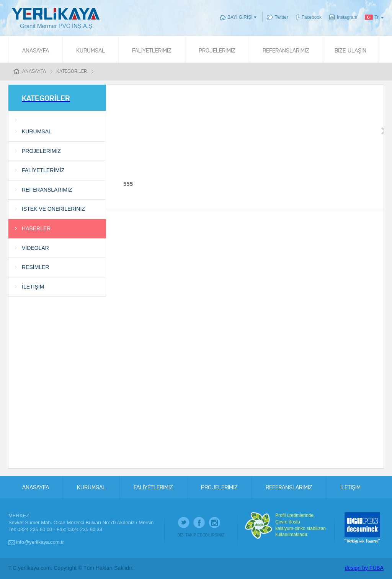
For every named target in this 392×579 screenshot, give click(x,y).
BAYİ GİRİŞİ (240, 17)
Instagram (347, 17)
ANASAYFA (36, 50)
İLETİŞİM (33, 287)
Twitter (282, 17)
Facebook (312, 17)
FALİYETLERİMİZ (152, 50)
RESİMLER (36, 267)
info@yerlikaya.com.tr (40, 542)
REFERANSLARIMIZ (286, 50)
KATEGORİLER (72, 71)
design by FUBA (364, 568)
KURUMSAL (91, 50)
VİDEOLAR (35, 248)
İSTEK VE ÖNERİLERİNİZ (53, 209)
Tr (376, 17)
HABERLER (36, 228)
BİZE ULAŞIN (350, 50)
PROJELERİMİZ (217, 50)
